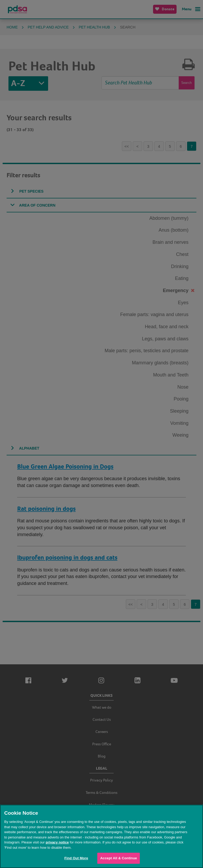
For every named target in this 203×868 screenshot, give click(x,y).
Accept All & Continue (119, 858)
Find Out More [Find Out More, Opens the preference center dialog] (76, 858)
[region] (101, 836)
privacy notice (57, 842)
